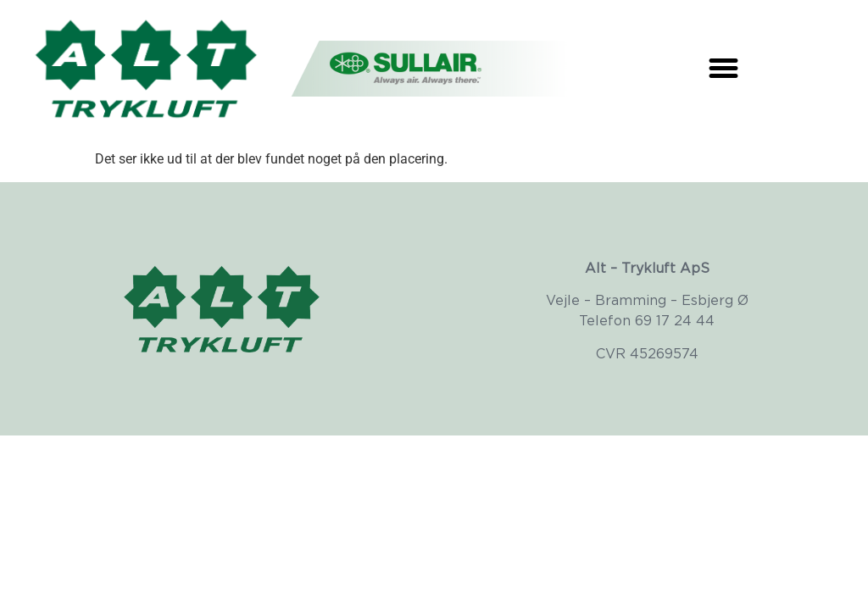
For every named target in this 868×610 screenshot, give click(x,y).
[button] (724, 68)
